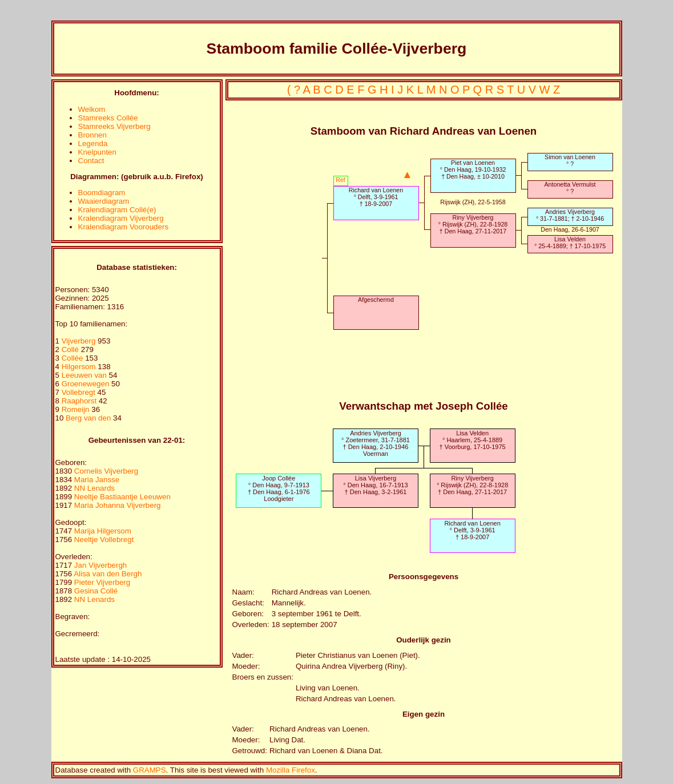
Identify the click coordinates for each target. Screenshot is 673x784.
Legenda (93, 144)
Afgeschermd (376, 300)
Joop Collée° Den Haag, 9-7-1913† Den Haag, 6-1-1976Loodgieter (279, 488)
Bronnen (92, 135)
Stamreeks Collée (108, 118)
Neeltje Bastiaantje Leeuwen (122, 497)
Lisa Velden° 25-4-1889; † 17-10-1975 (570, 243)
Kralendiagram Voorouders (124, 227)
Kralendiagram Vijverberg (121, 218)
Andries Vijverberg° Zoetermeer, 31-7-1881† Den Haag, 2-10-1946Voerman (376, 443)
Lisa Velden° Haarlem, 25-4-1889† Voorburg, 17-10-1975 (473, 440)
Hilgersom (80, 367)
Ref (340, 180)
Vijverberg (80, 341)
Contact (91, 161)
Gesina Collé (96, 591)
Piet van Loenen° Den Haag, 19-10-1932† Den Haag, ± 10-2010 (473, 169)
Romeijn (77, 409)
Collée (74, 358)
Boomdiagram (102, 193)
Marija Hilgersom (103, 531)
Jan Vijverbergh (100, 565)
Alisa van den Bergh (108, 574)
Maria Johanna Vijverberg (118, 505)
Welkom (92, 109)
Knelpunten (97, 152)
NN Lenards (94, 488)
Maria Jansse (97, 480)
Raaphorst (80, 401)
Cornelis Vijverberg (106, 471)
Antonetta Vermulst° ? (570, 188)
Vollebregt (80, 392)
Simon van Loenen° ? (570, 160)
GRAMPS (150, 770)
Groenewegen (86, 384)
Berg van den (88, 418)
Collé (71, 349)
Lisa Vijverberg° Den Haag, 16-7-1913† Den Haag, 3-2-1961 (375, 485)
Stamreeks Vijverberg (114, 126)
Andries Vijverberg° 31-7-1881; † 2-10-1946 (570, 215)
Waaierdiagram (104, 201)
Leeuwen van (84, 375)
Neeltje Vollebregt (104, 539)
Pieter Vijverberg (102, 582)
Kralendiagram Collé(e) (117, 210)
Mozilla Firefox (291, 770)
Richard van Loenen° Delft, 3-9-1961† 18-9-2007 (376, 197)
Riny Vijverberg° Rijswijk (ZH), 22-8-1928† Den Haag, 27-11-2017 (473, 224)
